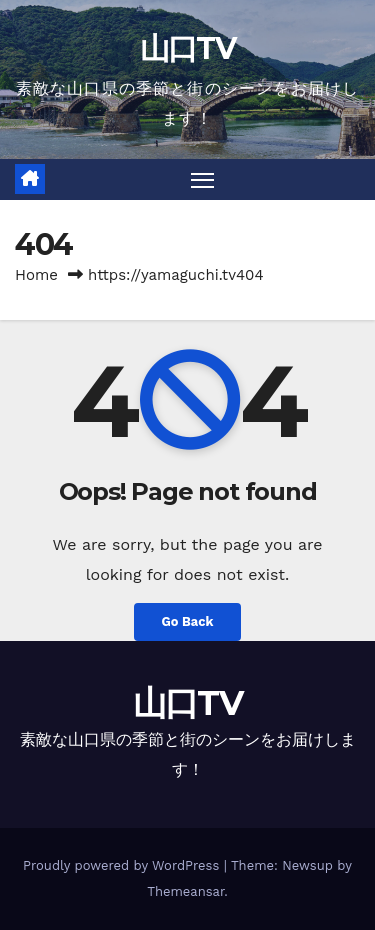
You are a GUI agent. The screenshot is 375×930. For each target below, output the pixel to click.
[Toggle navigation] (203, 180)
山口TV (187, 48)
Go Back (188, 621)
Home (36, 275)
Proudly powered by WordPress (123, 865)
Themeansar (185, 891)
